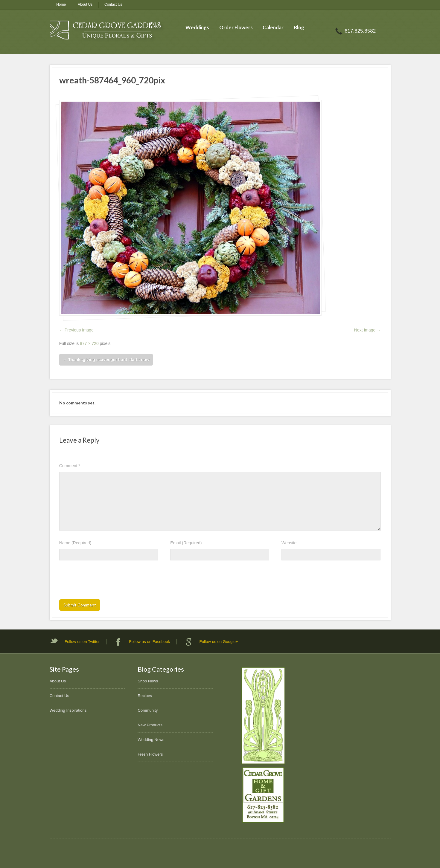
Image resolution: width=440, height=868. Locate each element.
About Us (85, 4)
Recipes (145, 696)
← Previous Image (76, 330)
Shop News (148, 681)
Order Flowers (236, 27)
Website (289, 543)
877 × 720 (89, 343)
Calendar (273, 27)
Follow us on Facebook (150, 642)
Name (75, 543)
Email (186, 543)
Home (61, 4)
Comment (70, 466)
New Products (150, 725)
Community (148, 710)
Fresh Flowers (150, 754)
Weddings (197, 27)
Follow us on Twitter (82, 642)
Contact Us (113, 4)
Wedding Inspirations (68, 710)
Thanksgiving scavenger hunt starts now (106, 360)
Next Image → (367, 330)
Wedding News (151, 740)
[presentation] (105, 582)
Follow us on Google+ (219, 642)
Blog (299, 27)
